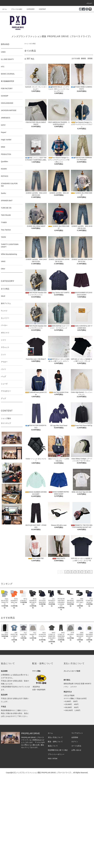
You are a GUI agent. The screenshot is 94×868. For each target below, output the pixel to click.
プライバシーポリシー (56, 754)
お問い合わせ (76, 750)
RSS (50, 759)
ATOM (55, 759)
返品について (53, 746)
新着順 (90, 58)
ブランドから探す (15, 9)
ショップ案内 (6, 418)
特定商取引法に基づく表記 (58, 750)
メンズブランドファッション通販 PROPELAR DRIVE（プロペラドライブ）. (44, 773)
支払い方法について (55, 737)
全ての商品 (33, 44)
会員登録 (75, 737)
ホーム (5, 9)
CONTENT (41, 9)
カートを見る (76, 746)
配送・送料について (55, 742)
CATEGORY (29, 9)
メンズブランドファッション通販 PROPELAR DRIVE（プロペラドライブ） (52, 36)
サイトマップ (6, 423)
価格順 (83, 58)
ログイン (75, 742)
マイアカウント (77, 733)
